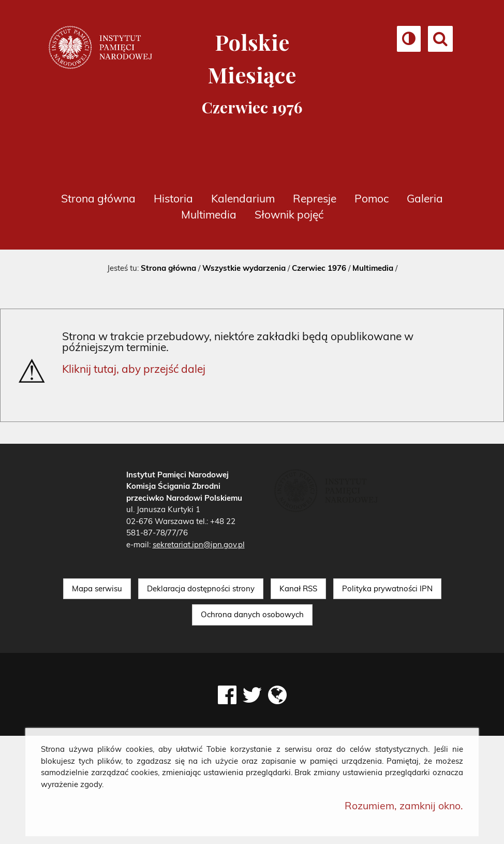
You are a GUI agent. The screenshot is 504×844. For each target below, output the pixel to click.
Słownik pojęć (289, 214)
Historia (173, 198)
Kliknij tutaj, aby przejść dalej (134, 369)
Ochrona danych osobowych (252, 614)
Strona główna (98, 198)
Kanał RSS (298, 588)
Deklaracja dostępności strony (201, 588)
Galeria (425, 198)
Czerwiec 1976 (319, 268)
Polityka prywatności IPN (387, 588)
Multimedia (209, 214)
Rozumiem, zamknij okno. (404, 805)
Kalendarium (243, 198)
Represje (315, 198)
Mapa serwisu (97, 588)
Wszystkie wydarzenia (244, 268)
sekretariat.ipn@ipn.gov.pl (199, 544)
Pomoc (372, 198)
